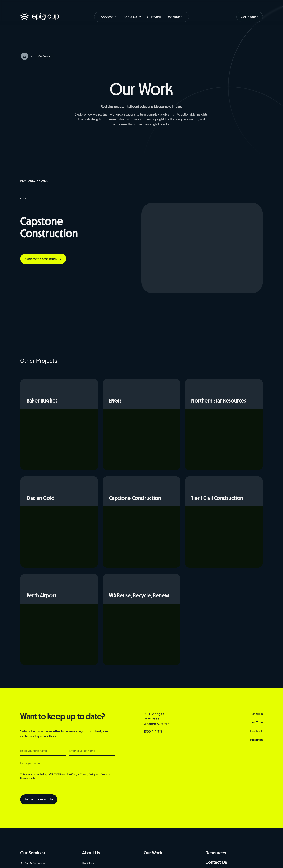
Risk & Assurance (35, 863)
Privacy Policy (88, 774)
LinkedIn (257, 714)
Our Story (88, 863)
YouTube (257, 722)
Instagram (256, 740)
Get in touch (250, 17)
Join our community (39, 799)
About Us (91, 853)
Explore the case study (43, 259)
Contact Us (216, 862)
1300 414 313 (153, 731)
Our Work (153, 853)
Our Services (32, 853)
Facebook (256, 731)
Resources (216, 853)
